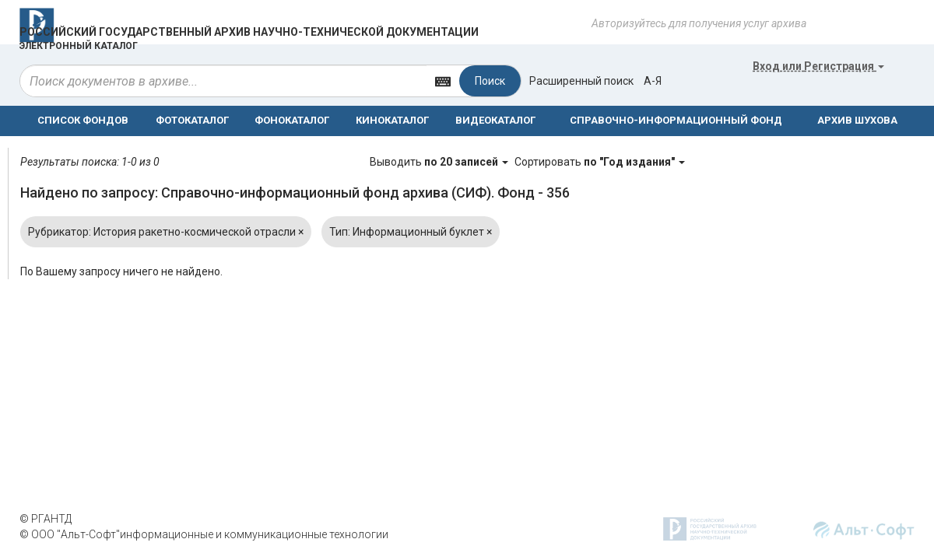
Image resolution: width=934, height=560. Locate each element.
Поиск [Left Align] (490, 81)
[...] (223, 81)
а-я (653, 81)
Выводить (440, 162)
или (818, 66)
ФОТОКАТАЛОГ (192, 120)
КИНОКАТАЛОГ (392, 120)
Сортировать (600, 162)
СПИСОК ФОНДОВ (83, 120)
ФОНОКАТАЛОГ (292, 120)
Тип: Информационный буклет (411, 232)
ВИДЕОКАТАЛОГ (495, 120)
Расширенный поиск (581, 81)
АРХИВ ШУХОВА (857, 120)
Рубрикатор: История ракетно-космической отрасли (166, 232)
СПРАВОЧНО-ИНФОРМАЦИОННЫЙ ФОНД (676, 120)
